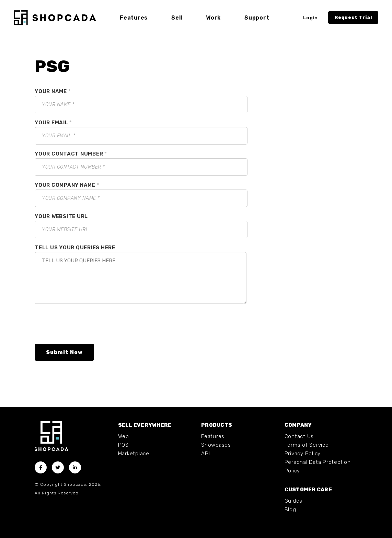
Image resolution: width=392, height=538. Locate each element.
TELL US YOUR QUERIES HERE (75, 248)
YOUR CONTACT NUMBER (71, 154)
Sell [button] (177, 18)
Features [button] (134, 18)
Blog (290, 510)
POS (123, 445)
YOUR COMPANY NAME (67, 185)
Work (213, 18)
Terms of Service (307, 445)
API (205, 454)
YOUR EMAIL (53, 123)
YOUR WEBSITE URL (61, 216)
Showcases (216, 445)
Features (213, 436)
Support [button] (257, 18)
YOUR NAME (53, 91)
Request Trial (353, 17)
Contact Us (299, 436)
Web (124, 436)
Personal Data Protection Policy (318, 466)
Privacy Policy (303, 454)
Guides (294, 501)
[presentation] (87, 325)
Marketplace (134, 454)
